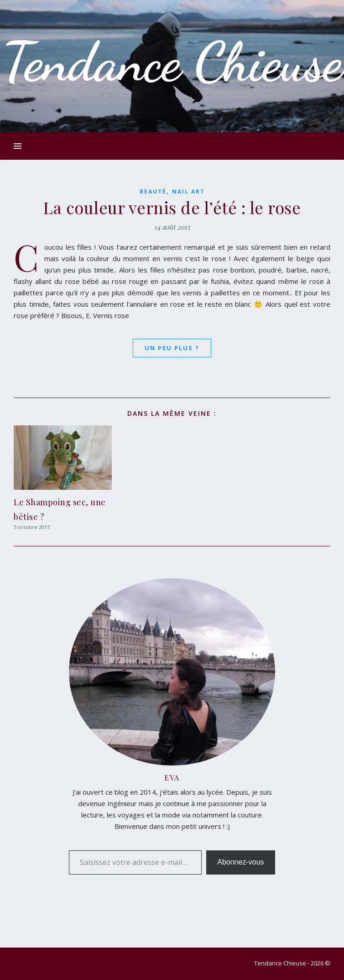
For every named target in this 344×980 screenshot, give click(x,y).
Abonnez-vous (240, 862)
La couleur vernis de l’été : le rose (172, 207)
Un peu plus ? (172, 348)
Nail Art (188, 191)
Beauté (153, 191)
